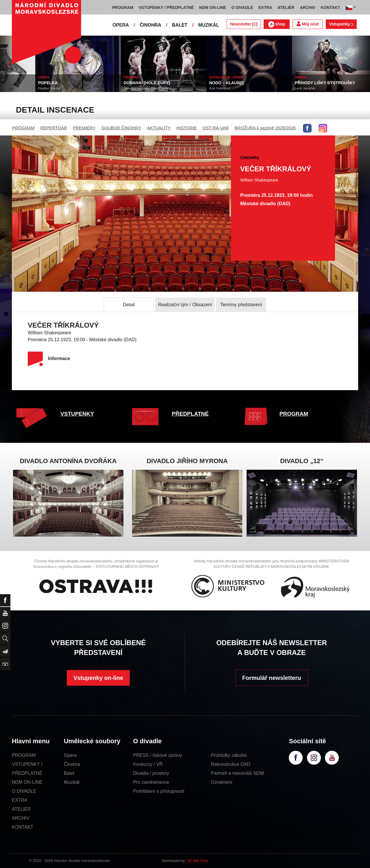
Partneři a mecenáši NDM (237, 773)
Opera (70, 755)
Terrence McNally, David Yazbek (198, 88)
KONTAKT (23, 827)
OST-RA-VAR (216, 128)
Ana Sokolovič (270, 88)
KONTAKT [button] (330, 8)
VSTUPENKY (77, 414)
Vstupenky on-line (98, 678)
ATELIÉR (21, 809)
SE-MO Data (198, 861)
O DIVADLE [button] (242, 8)
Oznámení (222, 782)
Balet (69, 773)
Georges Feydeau (16, 88)
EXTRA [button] (265, 8)
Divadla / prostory (151, 773)
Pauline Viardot (100, 88)
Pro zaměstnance (151, 782)
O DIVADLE (24, 791)
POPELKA (98, 83)
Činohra (72, 764)
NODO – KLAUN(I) (277, 83)
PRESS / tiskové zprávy (157, 755)
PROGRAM (23, 128)
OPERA (121, 25)
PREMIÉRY (84, 128)
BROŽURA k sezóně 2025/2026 (265, 128)
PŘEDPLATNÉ (190, 414)
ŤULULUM (13, 83)
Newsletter (244, 24)
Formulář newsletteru (272, 678)
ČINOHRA (150, 25)
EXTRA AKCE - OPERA (277, 77)
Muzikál (72, 782)
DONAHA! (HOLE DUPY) (197, 83)
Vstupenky (341, 24)
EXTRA (20, 800)
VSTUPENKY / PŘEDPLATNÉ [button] (166, 8)
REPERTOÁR (54, 128)
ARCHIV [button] (308, 8)
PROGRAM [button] (123, 8)
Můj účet (308, 24)
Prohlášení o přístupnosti (159, 791)
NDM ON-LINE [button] (213, 8)
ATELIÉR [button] (286, 8)
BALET (180, 25)
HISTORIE (187, 128)
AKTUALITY (159, 128)
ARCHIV (21, 818)
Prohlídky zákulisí (229, 755)
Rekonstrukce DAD (231, 764)
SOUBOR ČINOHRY (121, 128)
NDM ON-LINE (27, 782)
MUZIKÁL (209, 25)
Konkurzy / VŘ (148, 764)
